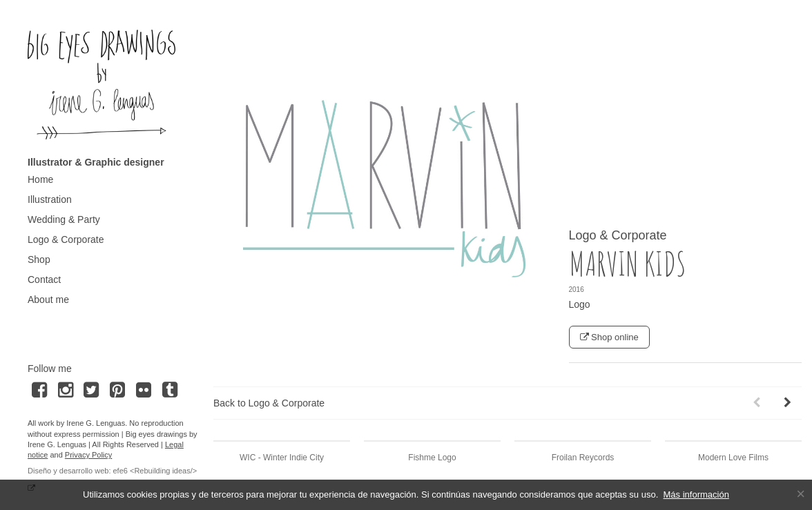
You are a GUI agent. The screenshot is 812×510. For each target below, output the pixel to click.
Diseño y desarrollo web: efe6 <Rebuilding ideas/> (112, 471)
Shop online (609, 337)
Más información (696, 494)
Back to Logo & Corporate (269, 403)
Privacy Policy (88, 455)
